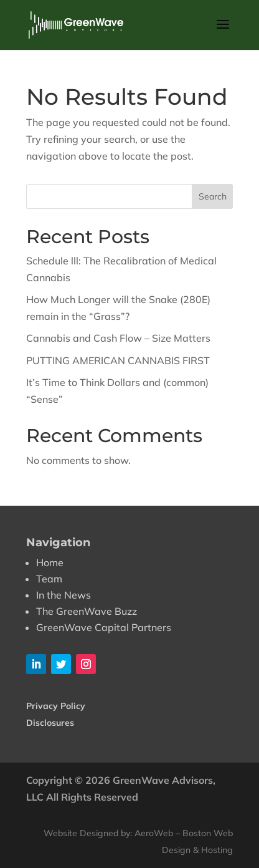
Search (213, 196)
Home (50, 562)
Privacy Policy (56, 706)
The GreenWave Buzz (87, 611)
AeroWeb (154, 833)
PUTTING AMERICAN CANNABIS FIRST (118, 360)
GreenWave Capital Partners (104, 627)
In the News (64, 595)
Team (49, 579)
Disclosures (50, 723)
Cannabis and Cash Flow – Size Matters (118, 338)
